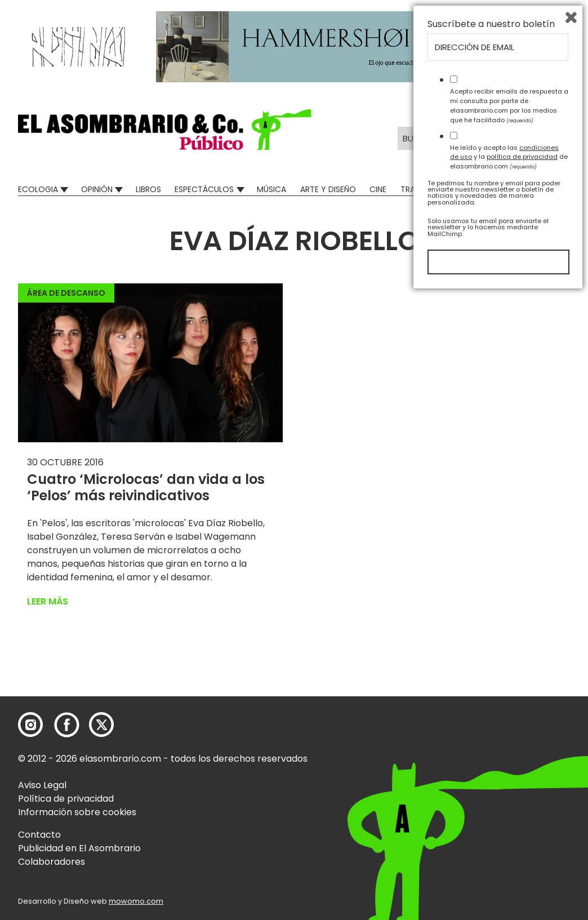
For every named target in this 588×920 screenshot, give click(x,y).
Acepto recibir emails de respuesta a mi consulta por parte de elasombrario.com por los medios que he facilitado (509, 731)
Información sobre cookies (77, 812)
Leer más (48, 601)
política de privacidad (522, 783)
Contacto (39, 835)
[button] (165, 130)
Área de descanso (66, 293)
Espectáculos (204, 189)
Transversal (426, 189)
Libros (148, 189)
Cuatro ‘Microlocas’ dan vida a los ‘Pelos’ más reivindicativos (146, 487)
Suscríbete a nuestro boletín (491, 650)
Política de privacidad (66, 799)
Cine (378, 189)
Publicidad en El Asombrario (79, 848)
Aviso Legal (42, 785)
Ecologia (38, 189)
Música (271, 189)
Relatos (553, 189)
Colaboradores (52, 862)
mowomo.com (136, 901)
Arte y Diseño (328, 189)
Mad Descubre (494, 189)
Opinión (97, 189)
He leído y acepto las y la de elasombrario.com (509, 783)
